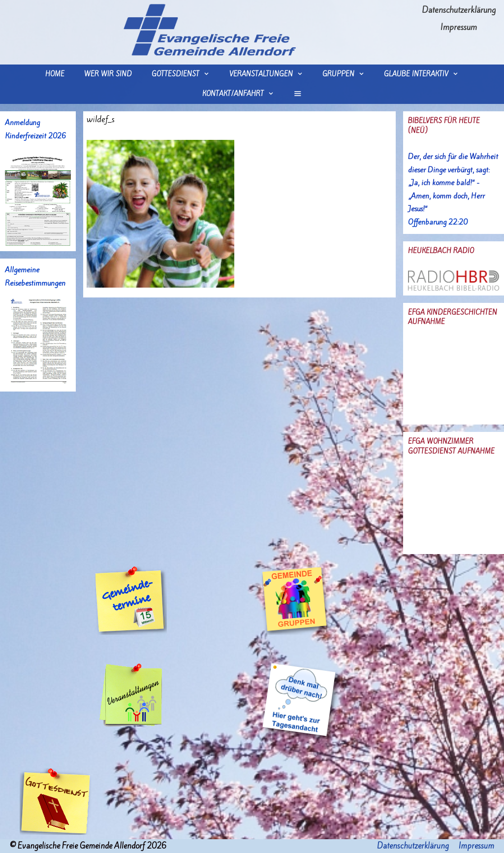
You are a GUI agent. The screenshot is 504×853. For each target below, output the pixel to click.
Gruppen (348, 74)
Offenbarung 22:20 (438, 222)
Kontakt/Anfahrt (243, 94)
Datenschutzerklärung (459, 10)
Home (55, 74)
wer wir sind (108, 74)
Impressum (459, 27)
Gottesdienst (185, 74)
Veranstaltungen (271, 74)
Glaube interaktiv (426, 74)
